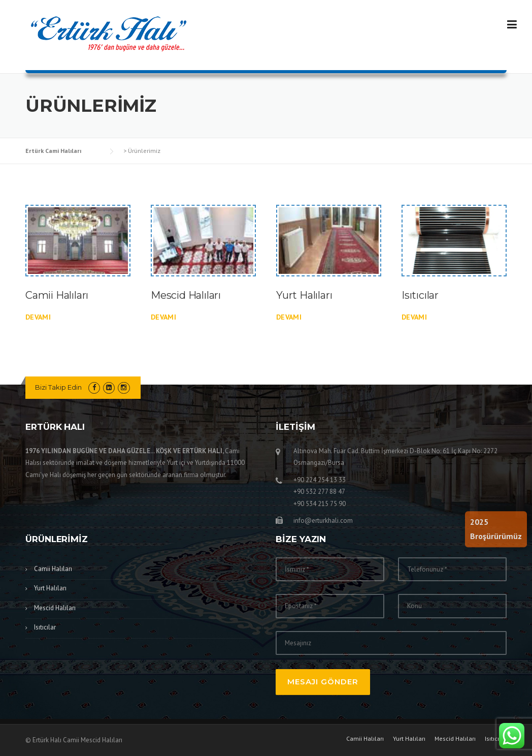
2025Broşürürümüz (496, 529)
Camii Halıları (57, 295)
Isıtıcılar (420, 295)
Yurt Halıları (304, 295)
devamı (38, 317)
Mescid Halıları (186, 295)
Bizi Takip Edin (58, 387)
